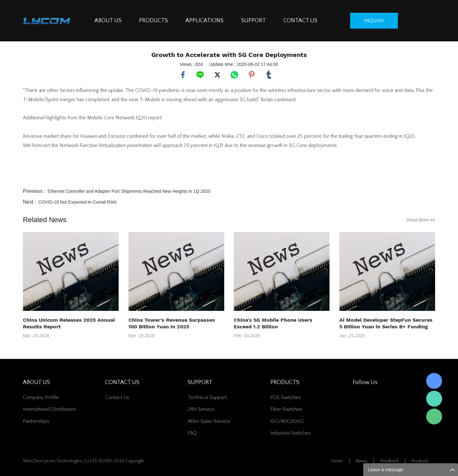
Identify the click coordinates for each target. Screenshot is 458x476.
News (362, 461)
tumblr (269, 75)
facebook (183, 75)
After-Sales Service (209, 421)
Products (420, 461)
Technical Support (207, 397)
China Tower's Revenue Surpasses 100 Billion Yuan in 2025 (172, 323)
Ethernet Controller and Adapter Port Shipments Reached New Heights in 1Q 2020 (129, 191)
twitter (217, 75)
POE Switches (286, 397)
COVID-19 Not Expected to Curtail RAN (77, 202)
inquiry (374, 21)
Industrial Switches (291, 433)
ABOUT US (108, 21)
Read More (421, 220)
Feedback (389, 461)
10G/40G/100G (287, 421)
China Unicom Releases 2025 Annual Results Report (69, 323)
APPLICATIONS (205, 21)
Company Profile (41, 397)
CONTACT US (300, 21)
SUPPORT (253, 21)
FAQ (192, 433)
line (200, 75)
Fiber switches (286, 409)
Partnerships (36, 421)
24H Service (201, 409)
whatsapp (234, 75)
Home (337, 461)
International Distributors (49, 409)
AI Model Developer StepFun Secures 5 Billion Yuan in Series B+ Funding (386, 323)
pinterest (252, 75)
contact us (117, 397)
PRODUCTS (153, 21)
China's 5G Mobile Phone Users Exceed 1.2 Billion (273, 323)
